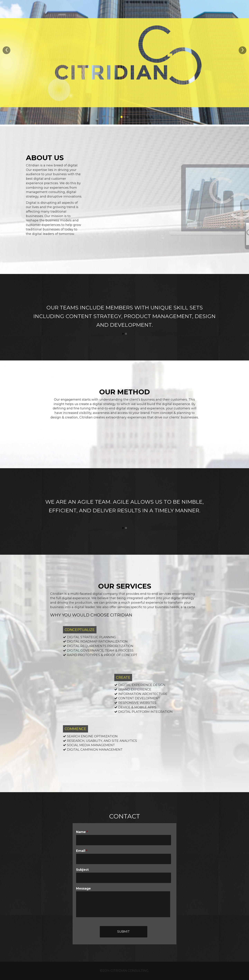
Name (82, 832)
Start (123, 334)
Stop (126, 334)
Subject (82, 870)
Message (83, 889)
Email (82, 851)
